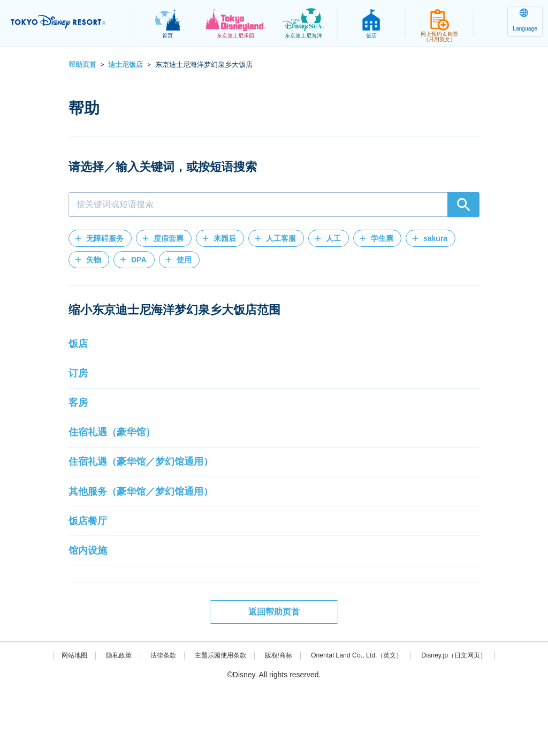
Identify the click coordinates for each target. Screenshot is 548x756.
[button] (100, 238)
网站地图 (52, 722)
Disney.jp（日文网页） (474, 722)
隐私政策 (101, 722)
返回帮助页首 (274, 678)
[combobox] (274, 205)
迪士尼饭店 (125, 65)
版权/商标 (277, 722)
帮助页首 (82, 65)
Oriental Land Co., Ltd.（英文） (365, 722)
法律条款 (149, 722)
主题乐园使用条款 (212, 722)
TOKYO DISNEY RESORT (70, 22)
